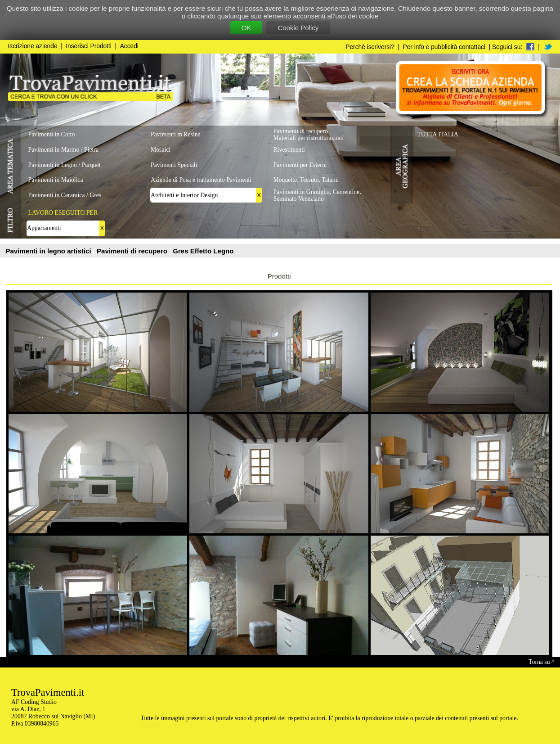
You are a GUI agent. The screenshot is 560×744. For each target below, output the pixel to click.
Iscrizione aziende (33, 46)
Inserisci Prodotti (89, 46)
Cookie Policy (298, 28)
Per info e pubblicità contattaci (444, 47)
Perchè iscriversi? (370, 47)
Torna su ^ (541, 662)
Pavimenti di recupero (133, 251)
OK (246, 28)
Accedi (129, 46)
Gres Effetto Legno (203, 251)
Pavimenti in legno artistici (49, 251)
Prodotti (279, 276)
